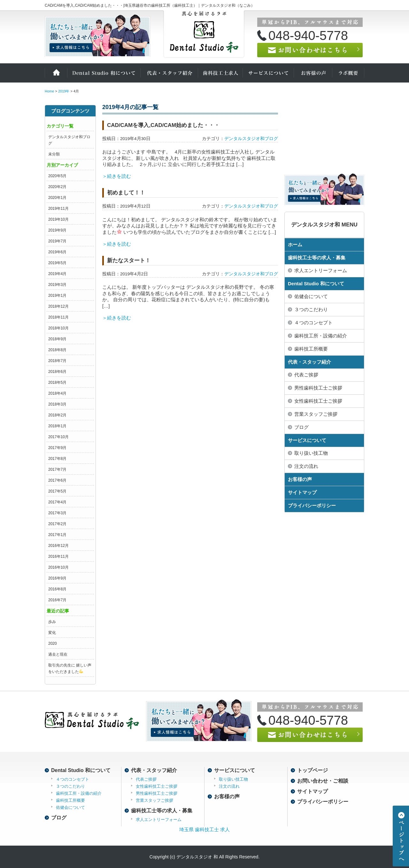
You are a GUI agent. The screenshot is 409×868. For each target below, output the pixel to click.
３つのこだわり (311, 309)
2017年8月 (57, 459)
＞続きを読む (117, 176)
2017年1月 (57, 535)
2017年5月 (57, 491)
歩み (52, 622)
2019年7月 (57, 241)
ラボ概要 (348, 73)
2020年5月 (57, 176)
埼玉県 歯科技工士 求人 (204, 829)
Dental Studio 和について (104, 73)
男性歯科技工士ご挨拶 (318, 388)
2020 (53, 643)
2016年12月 (58, 546)
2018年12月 (58, 306)
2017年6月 (57, 480)
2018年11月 (58, 317)
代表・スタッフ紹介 (169, 73)
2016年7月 (57, 600)
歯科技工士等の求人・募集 (317, 258)
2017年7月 (57, 470)
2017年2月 (57, 524)
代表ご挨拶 (306, 375)
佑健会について (311, 296)
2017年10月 (58, 437)
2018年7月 (57, 361)
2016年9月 (57, 578)
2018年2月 (57, 415)
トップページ (313, 770)
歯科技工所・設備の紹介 (321, 336)
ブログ (301, 427)
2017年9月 (57, 448)
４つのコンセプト (313, 323)
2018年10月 (58, 328)
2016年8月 (57, 589)
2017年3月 (57, 513)
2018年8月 (57, 350)
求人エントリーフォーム (321, 270)
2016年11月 (58, 556)
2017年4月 (57, 502)
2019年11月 (58, 209)
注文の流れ (306, 466)
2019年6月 (57, 252)
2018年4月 (57, 393)
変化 (52, 633)
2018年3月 (57, 404)
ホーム (56, 73)
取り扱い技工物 (311, 453)
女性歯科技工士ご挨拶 (318, 401)
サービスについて (268, 73)
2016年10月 (58, 567)
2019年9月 (57, 230)
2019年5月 (57, 263)
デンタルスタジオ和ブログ (251, 139)
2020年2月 (57, 187)
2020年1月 (57, 198)
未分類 (54, 154)
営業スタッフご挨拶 (316, 414)
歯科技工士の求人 (220, 73)
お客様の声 (313, 73)
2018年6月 (57, 372)
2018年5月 (57, 383)
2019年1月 (57, 296)
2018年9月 (57, 339)
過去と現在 (58, 654)
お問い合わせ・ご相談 (323, 781)
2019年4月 (57, 274)
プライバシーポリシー (312, 505)
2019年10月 (58, 219)
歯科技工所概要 (311, 349)
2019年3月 (57, 285)
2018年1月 (57, 426)
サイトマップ (302, 492)
